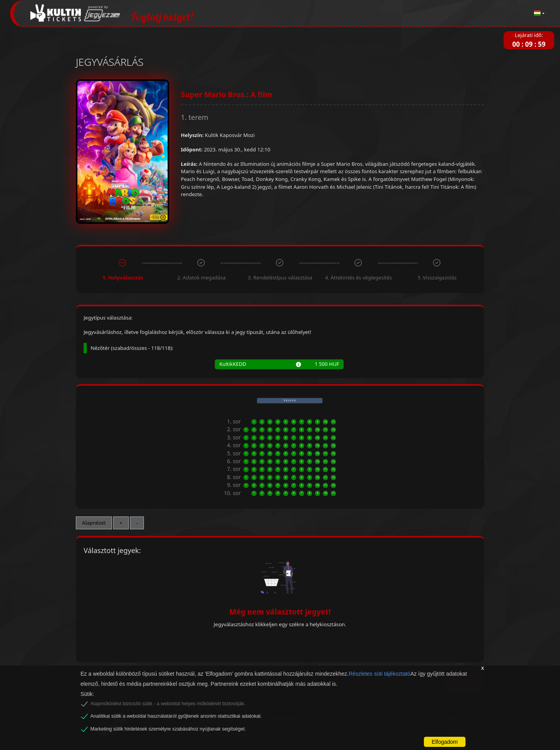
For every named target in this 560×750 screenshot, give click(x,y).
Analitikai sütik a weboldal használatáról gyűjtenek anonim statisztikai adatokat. (176, 716)
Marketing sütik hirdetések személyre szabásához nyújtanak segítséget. (168, 729)
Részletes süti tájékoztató (379, 674)
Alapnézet (94, 523)
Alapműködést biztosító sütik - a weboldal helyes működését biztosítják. (168, 704)
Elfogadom (445, 742)
